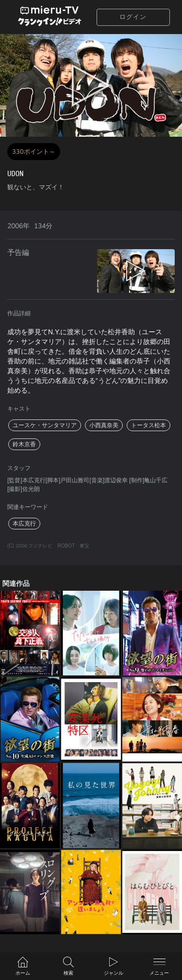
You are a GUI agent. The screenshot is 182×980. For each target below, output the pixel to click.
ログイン (133, 17)
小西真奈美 (104, 425)
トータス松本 (149, 425)
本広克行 (24, 524)
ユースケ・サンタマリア (45, 425)
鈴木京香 (24, 444)
